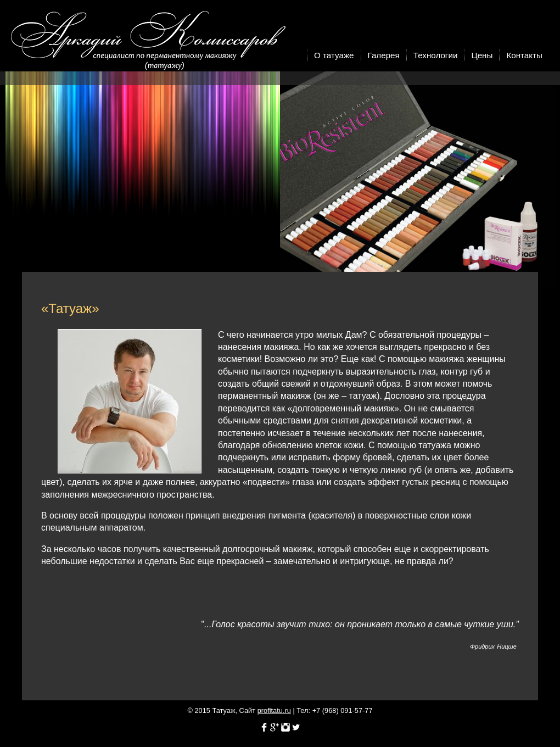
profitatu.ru (274, 710)
